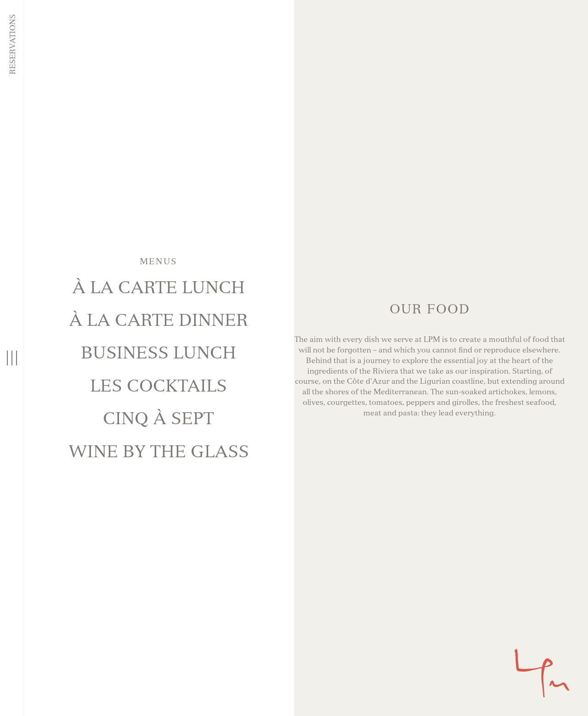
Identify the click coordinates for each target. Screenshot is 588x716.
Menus (158, 261)
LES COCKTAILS (158, 386)
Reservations (13, 44)
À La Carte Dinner (158, 320)
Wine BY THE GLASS (159, 452)
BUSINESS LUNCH (158, 353)
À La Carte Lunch (158, 287)
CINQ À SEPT (158, 418)
